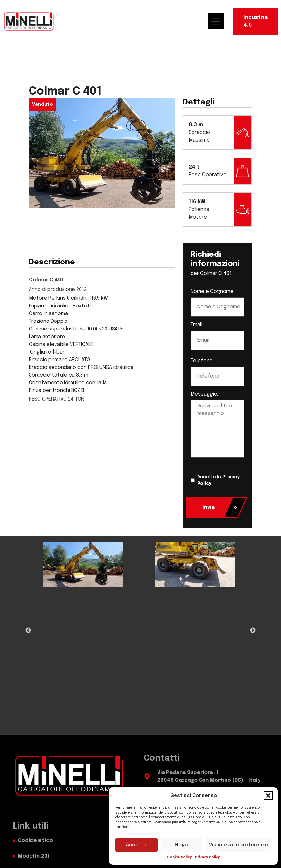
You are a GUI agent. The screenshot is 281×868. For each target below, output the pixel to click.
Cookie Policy (179, 857)
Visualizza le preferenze (238, 845)
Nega (181, 845)
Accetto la (218, 480)
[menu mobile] (219, 21)
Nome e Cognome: (213, 292)
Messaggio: (204, 394)
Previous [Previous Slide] (28, 630)
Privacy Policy (208, 857)
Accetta (136, 845)
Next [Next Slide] (253, 630)
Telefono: (202, 361)
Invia (220, 508)
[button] (268, 796)
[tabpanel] (83, 564)
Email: (197, 325)
